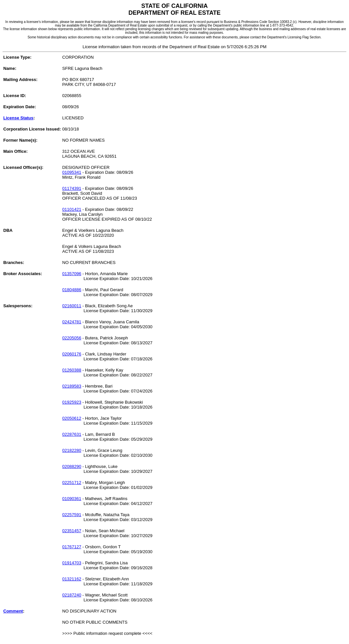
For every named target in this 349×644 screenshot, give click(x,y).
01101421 (72, 209)
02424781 (72, 322)
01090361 (72, 499)
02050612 (72, 418)
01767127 (72, 547)
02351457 (72, 531)
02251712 (72, 483)
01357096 (72, 274)
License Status (18, 118)
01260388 (72, 370)
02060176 (72, 354)
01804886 (72, 290)
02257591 (72, 515)
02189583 (72, 386)
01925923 (72, 402)
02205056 (72, 338)
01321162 (72, 579)
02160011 (72, 306)
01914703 (72, 563)
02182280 (72, 450)
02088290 (72, 466)
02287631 (72, 434)
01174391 (72, 188)
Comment (13, 611)
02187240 (72, 595)
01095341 (72, 172)
